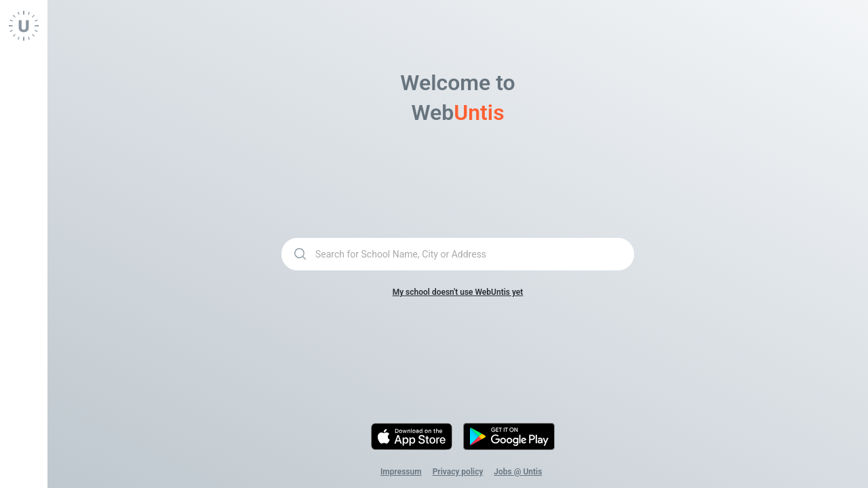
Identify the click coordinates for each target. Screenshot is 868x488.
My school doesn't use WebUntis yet (458, 292)
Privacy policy (458, 472)
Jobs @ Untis (518, 472)
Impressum (401, 472)
